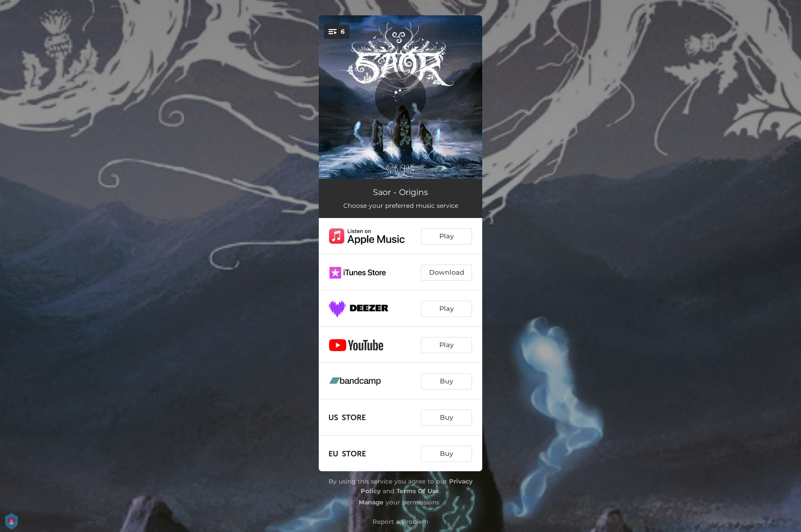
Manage (371, 502)
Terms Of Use (418, 491)
